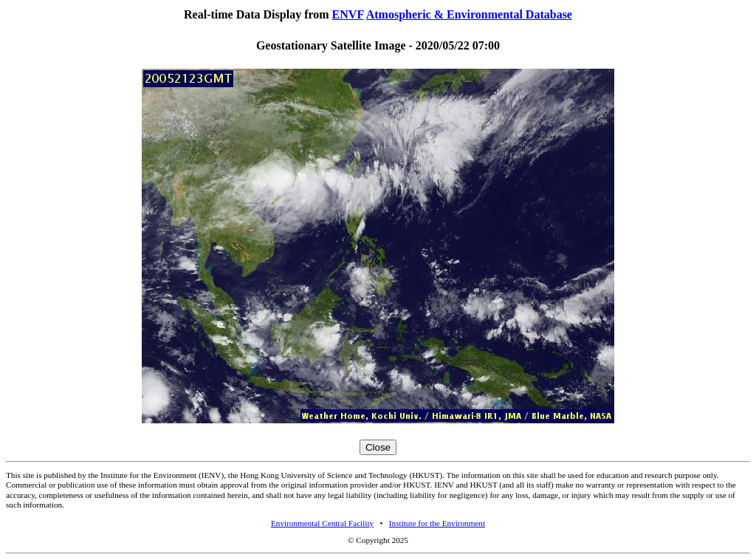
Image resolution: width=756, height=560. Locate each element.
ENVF (348, 14)
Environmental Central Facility (322, 523)
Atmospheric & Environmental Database (469, 14)
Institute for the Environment (437, 523)
